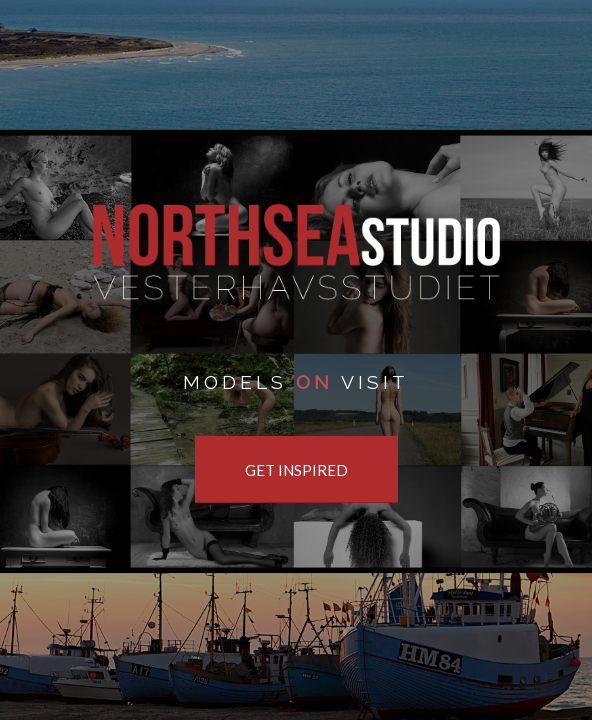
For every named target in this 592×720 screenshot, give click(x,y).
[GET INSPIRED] (296, 469)
